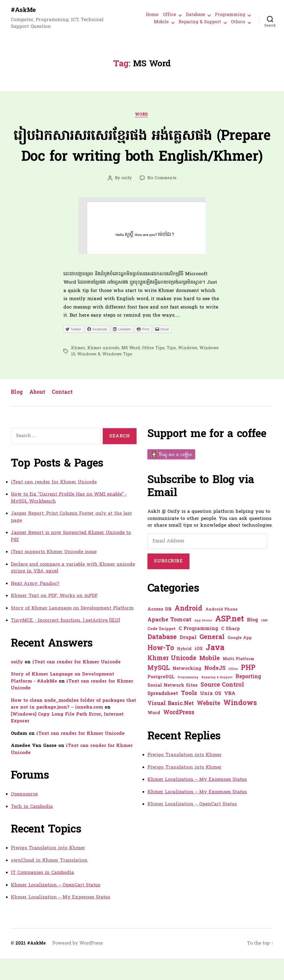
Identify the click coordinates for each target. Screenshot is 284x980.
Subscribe (168, 583)
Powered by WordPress (78, 965)
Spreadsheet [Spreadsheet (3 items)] (163, 715)
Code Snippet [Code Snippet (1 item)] (162, 651)
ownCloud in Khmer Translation (49, 882)
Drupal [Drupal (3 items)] (188, 659)
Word (142, 116)
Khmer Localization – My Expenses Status (61, 919)
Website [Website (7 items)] (209, 725)
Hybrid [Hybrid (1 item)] (184, 671)
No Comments (162, 200)
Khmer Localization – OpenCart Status (56, 907)
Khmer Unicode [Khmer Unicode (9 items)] (172, 680)
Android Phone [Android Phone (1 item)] (222, 631)
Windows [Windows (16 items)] (240, 725)
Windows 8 (89, 376)
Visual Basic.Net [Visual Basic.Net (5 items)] (171, 725)
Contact (64, 414)
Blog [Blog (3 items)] (252, 642)
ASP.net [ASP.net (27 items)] (230, 641)
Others (238, 23)
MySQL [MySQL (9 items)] (159, 690)
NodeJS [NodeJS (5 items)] (215, 690)
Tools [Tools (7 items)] (189, 715)
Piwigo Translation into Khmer (48, 870)
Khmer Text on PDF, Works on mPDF (54, 617)
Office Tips (153, 370)
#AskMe (24, 11)
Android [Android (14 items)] (188, 630)
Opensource (24, 816)
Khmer (78, 370)
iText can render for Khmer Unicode (54, 504)
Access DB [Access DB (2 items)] (159, 631)
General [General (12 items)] (212, 659)
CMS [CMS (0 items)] (264, 642)
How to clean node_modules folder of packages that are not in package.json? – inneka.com (73, 726)
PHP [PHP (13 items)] (248, 690)
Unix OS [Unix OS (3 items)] (211, 715)
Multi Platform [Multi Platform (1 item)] (238, 681)
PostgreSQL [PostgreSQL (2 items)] (161, 699)
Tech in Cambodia (32, 828)
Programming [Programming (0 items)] (188, 699)
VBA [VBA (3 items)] (230, 715)
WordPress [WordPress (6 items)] (179, 734)
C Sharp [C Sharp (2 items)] (230, 651)
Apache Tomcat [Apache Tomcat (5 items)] (169, 642)
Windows (188, 370)
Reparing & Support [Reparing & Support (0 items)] (217, 699)
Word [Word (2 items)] (154, 735)
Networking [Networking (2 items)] (187, 690)
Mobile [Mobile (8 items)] (209, 680)
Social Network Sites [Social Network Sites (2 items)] (172, 707)
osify (127, 200)
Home (152, 15)
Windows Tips (117, 376)
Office (170, 15)
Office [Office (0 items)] (233, 691)
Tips (171, 370)
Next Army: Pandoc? (35, 605)
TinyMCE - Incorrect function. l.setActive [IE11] (65, 642)
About (38, 414)
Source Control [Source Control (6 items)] (222, 707)
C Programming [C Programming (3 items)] (198, 650)
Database (196, 15)
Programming (230, 15)
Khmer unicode (103, 370)
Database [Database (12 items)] (162, 659)
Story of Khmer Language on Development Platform (72, 630)
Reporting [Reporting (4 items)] (248, 699)
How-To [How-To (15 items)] (161, 670)
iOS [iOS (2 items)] (199, 671)
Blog (17, 414)
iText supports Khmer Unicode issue (54, 574)
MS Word (131, 370)
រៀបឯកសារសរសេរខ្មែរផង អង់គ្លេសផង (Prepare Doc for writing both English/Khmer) (142, 158)
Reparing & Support (200, 23)
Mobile (161, 23)
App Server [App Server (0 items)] (203, 642)
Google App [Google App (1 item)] (240, 660)
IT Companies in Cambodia (42, 894)
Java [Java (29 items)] (215, 670)
